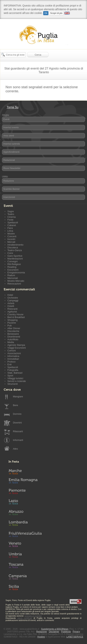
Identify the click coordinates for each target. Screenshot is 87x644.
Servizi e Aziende (17, 381)
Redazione (9, 181)
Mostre (11, 234)
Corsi (10, 253)
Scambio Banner (12, 189)
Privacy (76, 632)
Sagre (11, 211)
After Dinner (14, 328)
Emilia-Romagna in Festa (25, 482)
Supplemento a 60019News (55, 629)
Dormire (17, 414)
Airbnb (11, 303)
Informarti (18, 440)
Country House (15, 314)
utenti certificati (25, 618)
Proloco (11, 362)
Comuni (12, 351)
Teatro (11, 214)
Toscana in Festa (25, 566)
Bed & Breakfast (16, 317)
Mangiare (18, 397)
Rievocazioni (14, 284)
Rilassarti (18, 431)
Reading (12, 267)
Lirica (10, 231)
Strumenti (13, 384)
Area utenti (9, 136)
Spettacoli (13, 222)
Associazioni (14, 353)
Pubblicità (66, 632)
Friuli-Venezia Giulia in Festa (25, 535)
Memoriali (13, 278)
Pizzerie (12, 323)
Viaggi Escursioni (17, 348)
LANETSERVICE (75, 637)
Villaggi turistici (15, 378)
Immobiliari (13, 359)
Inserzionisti (9, 197)
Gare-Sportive (15, 256)
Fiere (10, 228)
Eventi (6, 119)
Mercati (11, 242)
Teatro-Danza (15, 250)
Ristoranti (12, 309)
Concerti (12, 236)
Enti (9, 364)
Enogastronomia (16, 273)
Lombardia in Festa (25, 524)
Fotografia (13, 370)
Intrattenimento (15, 245)
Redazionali (9, 160)
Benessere (13, 334)
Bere (15, 405)
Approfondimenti (11, 152)
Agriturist (12, 312)
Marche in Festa (25, 471)
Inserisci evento (11, 128)
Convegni (12, 261)
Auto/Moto (13, 339)
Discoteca (13, 247)
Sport (10, 376)
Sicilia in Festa (25, 587)
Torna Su (13, 107)
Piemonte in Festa (25, 492)
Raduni (11, 275)
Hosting (41, 637)
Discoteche (13, 331)
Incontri (11, 239)
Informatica (13, 356)
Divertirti (17, 423)
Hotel (10, 295)
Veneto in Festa (25, 545)
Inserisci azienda (12, 144)
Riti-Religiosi (14, 264)
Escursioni (13, 270)
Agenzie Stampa (16, 345)
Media (11, 342)
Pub (10, 326)
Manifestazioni (15, 259)
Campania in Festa (25, 577)
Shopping (12, 320)
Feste (10, 220)
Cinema (12, 217)
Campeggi (13, 301)
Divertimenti (14, 337)
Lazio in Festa (25, 503)
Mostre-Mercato (16, 281)
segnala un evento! (33, 616)
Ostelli (11, 306)
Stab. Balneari (15, 373)
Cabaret (12, 225)
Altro (15, 449)
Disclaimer (54, 632)
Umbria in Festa (25, 556)
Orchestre (13, 298)
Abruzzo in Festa (25, 514)
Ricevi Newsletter (12, 168)
